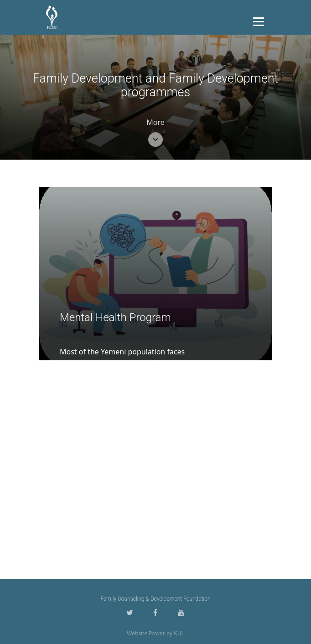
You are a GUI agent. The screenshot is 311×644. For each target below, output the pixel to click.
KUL (179, 633)
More (155, 122)
